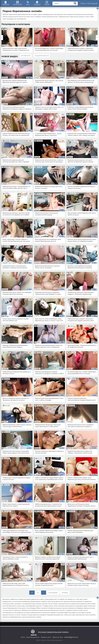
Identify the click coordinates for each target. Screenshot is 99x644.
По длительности (42, 56)
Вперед (65, 593)
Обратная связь (58, 637)
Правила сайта (46, 637)
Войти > (84, 4)
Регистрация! (93, 4)
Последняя (53, 593)
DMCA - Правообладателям (30, 637)
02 (38, 593)
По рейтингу (26, 56)
